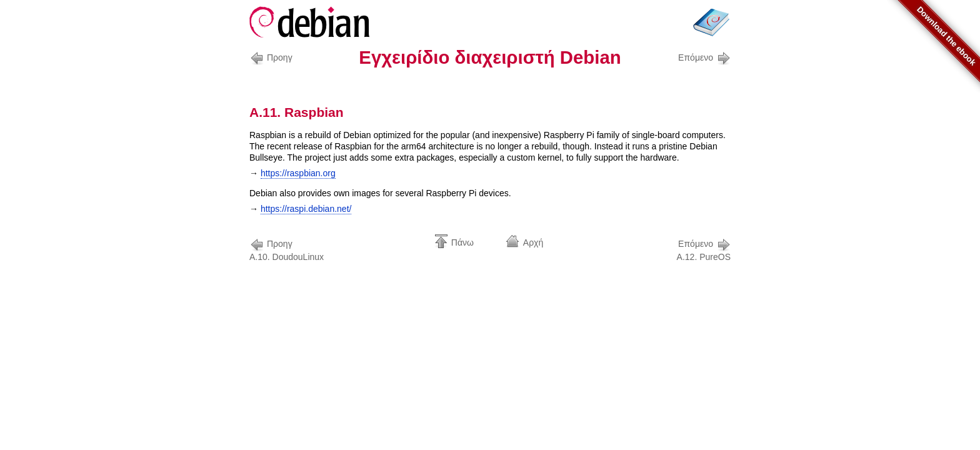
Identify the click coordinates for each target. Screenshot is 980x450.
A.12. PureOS (704, 249)
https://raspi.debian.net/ (306, 209)
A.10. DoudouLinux (287, 249)
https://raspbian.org (298, 173)
